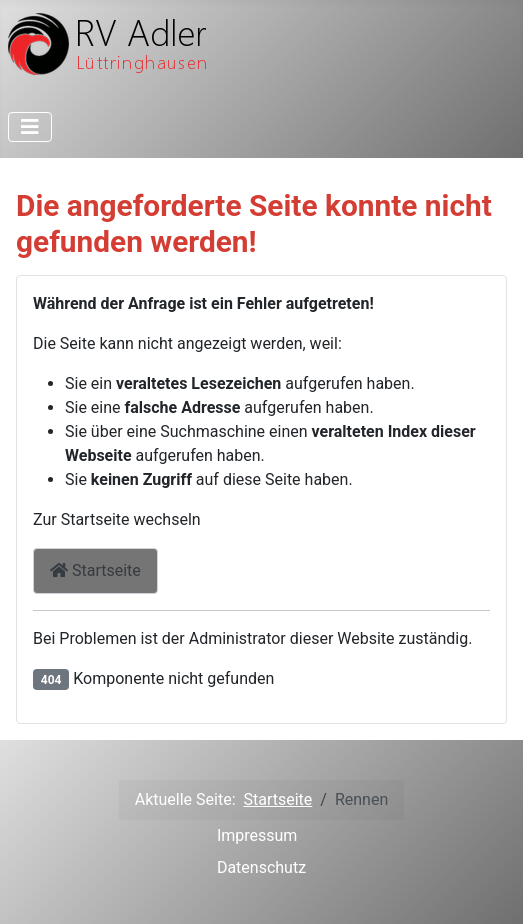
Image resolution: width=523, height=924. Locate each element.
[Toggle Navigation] (30, 127)
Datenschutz (261, 867)
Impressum (257, 835)
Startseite (95, 570)
